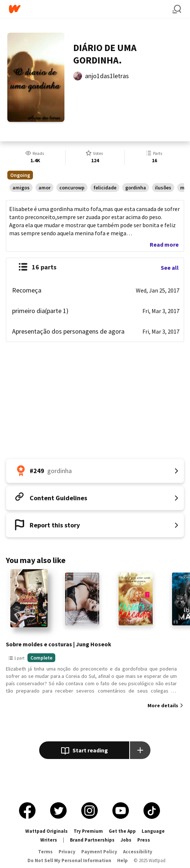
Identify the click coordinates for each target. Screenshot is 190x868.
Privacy (67, 852)
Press (144, 840)
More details (163, 705)
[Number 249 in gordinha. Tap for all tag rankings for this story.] (95, 471)
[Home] (91, 9)
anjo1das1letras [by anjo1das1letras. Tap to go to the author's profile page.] (107, 76)
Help (122, 860)
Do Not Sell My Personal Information (69, 860)
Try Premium (88, 831)
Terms (45, 852)
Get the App (122, 831)
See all (170, 268)
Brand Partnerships (92, 840)
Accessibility (138, 852)
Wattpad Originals (46, 831)
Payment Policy (99, 852)
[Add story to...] (140, 750)
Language (153, 831)
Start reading (84, 751)
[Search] (177, 9)
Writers (49, 840)
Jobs (126, 840)
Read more (164, 244)
